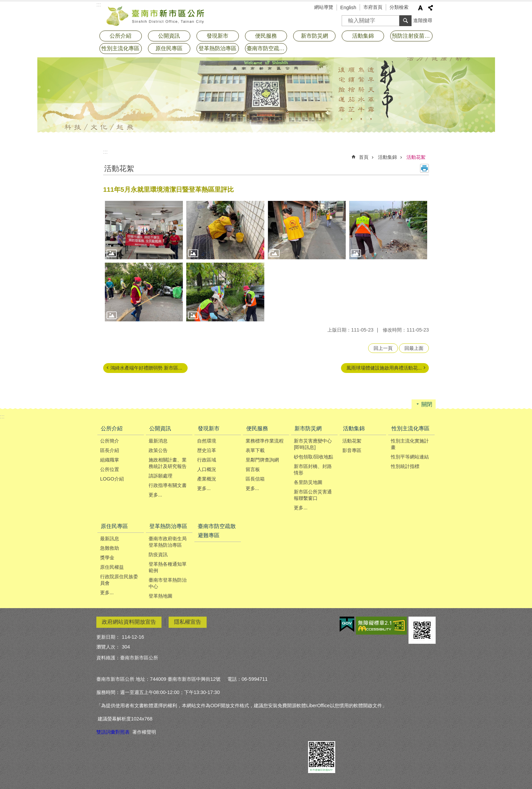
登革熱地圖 (160, 596)
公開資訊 (169, 36)
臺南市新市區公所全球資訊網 (156, 15)
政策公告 (158, 450)
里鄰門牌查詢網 (262, 460)
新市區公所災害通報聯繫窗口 (313, 495)
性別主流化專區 (120, 48)
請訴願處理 (160, 476)
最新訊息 (110, 539)
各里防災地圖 (308, 482)
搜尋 (347, 18)
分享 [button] (431, 8)
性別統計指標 (405, 466)
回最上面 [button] (414, 348)
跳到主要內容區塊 (4, 4)
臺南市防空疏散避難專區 (267, 48)
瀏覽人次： (108, 647)
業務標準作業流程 (265, 441)
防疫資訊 (158, 555)
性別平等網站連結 (410, 457)
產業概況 (207, 479)
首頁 (364, 157)
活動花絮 (416, 157)
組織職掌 (110, 460)
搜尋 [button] (405, 21)
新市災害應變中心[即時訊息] (313, 444)
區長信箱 (255, 479)
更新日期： (108, 637)
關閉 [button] (427, 404)
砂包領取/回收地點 (313, 457)
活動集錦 (363, 36)
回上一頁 (383, 348)
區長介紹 (110, 450)
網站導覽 (324, 7)
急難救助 (110, 548)
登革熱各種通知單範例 (168, 567)
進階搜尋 (423, 20)
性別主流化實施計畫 (410, 444)
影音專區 (352, 450)
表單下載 (255, 450)
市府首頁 (373, 7)
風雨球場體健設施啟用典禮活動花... (384, 368)
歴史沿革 (207, 450)
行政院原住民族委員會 (119, 580)
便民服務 (266, 36)
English (348, 7)
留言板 (253, 469)
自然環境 (207, 441)
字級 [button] (420, 8)
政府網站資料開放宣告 (129, 622)
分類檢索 (399, 7)
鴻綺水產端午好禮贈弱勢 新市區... (146, 368)
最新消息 (158, 441)
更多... (155, 495)
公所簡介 (110, 441)
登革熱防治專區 (217, 48)
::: (105, 152)
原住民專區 (169, 48)
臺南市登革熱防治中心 (168, 583)
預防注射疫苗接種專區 (412, 36)
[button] (144, 230)
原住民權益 (112, 567)
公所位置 (110, 469)
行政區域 (207, 460)
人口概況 (207, 469)
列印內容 (424, 168)
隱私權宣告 (188, 622)
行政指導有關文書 (168, 485)
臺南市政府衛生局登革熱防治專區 (168, 542)
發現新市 (217, 36)
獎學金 (107, 558)
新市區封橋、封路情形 (313, 469)
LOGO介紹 (112, 479)
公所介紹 (120, 36)
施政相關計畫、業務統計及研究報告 (168, 463)
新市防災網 (315, 36)
